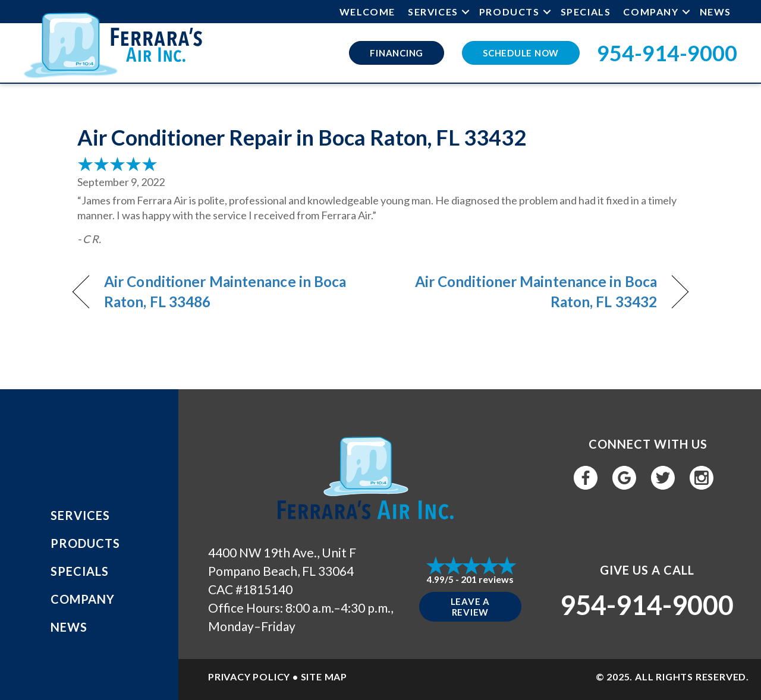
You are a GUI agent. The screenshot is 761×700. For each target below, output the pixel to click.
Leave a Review (470, 607)
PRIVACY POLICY (249, 677)
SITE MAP (324, 677)
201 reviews (487, 579)
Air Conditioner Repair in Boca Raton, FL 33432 (302, 137)
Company (651, 12)
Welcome (367, 12)
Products (510, 12)
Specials (586, 12)
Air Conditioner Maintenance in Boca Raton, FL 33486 (225, 291)
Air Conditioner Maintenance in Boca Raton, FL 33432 (528, 291)
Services (433, 12)
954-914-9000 (667, 53)
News (716, 12)
